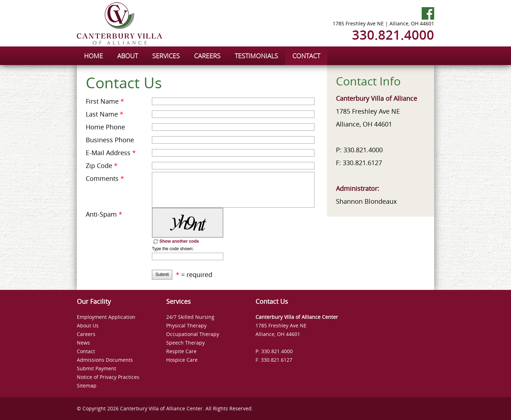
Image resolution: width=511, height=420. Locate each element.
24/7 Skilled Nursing (190, 317)
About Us (88, 325)
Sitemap (87, 386)
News (83, 343)
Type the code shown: (173, 249)
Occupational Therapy (193, 334)
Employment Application (106, 317)
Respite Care (181, 351)
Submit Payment (96, 368)
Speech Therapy (185, 343)
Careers (86, 334)
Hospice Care (182, 360)
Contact (86, 351)
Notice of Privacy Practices (108, 377)
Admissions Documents (105, 360)
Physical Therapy (186, 325)
